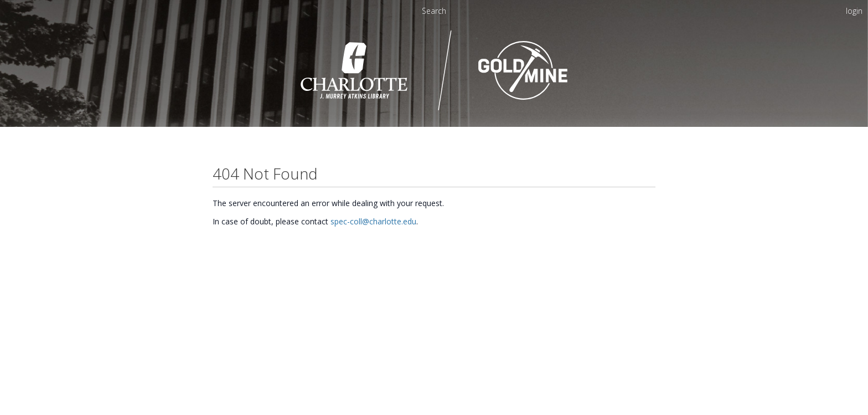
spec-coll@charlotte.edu (373, 221)
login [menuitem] (854, 11)
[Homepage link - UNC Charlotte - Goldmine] (434, 109)
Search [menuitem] (434, 11)
